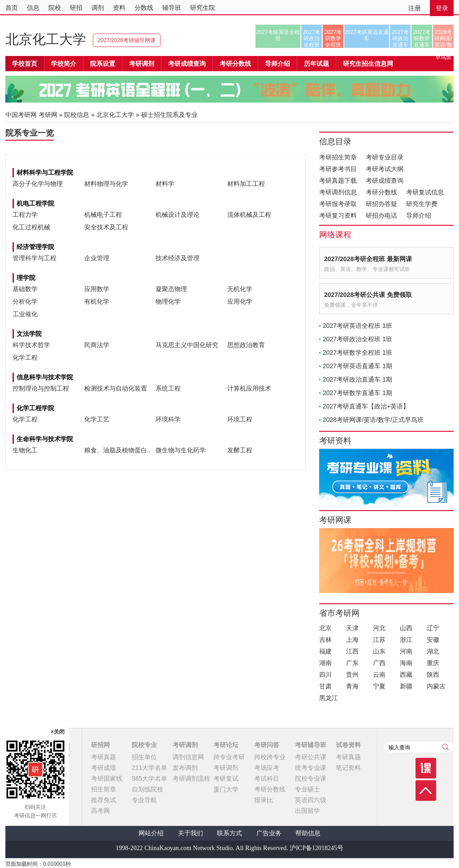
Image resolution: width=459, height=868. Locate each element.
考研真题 (104, 757)
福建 (325, 651)
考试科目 (267, 778)
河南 (406, 651)
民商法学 (97, 345)
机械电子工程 (103, 215)
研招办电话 (381, 215)
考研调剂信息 (338, 192)
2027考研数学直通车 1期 (357, 393)
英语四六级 (311, 800)
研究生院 (203, 8)
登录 (442, 8)
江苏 (379, 640)
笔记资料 (348, 768)
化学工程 (25, 357)
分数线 (144, 8)
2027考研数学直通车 (422, 39)
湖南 (325, 663)
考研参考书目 (338, 169)
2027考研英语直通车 (367, 35)
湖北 (433, 651)
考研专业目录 (385, 157)
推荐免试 (104, 800)
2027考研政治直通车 (401, 39)
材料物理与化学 (106, 184)
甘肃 (325, 686)
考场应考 (267, 768)
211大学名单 (149, 768)
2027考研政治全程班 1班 (357, 339)
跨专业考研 (229, 757)
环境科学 (168, 419)
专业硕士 (307, 789)
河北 (379, 628)
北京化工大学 (46, 39)
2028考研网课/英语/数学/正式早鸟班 (443, 39)
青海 (352, 686)
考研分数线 (381, 192)
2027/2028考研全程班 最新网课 (368, 259)
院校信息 (77, 115)
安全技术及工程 (106, 227)
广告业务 (269, 833)
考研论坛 (226, 745)
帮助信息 (308, 833)
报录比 (264, 800)
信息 (33, 8)
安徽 (433, 640)
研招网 (100, 745)
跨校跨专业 (270, 757)
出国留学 (307, 811)
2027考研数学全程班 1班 (357, 352)
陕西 (433, 675)
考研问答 (267, 745)
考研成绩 (104, 768)
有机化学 (97, 301)
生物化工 (25, 450)
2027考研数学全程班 (333, 39)
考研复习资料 (338, 215)
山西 (406, 628)
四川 (325, 675)
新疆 (406, 686)
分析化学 (25, 301)
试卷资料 (348, 745)
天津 (352, 628)
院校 (55, 8)
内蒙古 (436, 686)
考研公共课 (311, 757)
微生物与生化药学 (181, 450)
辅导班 (172, 8)
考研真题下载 (338, 180)
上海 (352, 640)
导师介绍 (277, 64)
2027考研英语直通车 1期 (357, 366)
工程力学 (25, 215)
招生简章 (104, 789)
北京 (325, 628)
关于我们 (191, 833)
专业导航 (144, 800)
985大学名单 (149, 778)
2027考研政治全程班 (312, 39)
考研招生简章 (338, 157)
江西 (352, 651)
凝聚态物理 (171, 289)
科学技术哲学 (31, 345)
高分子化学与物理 (38, 184)
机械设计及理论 (178, 215)
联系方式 (229, 833)
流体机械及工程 (249, 215)
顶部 (426, 791)
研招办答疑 (381, 204)
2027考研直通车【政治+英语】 (366, 406)
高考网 (100, 811)
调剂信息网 (188, 757)
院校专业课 (311, 778)
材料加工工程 (246, 184)
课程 (426, 768)
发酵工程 (240, 450)
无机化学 (240, 289)
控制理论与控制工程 (41, 388)
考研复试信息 (425, 192)
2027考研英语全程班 (278, 35)
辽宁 (433, 628)
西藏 (406, 675)
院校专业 (144, 745)
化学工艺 (97, 419)
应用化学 (240, 301)
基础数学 (25, 289)
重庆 (433, 663)
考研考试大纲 (385, 169)
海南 (406, 663)
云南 (379, 675)
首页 (12, 8)
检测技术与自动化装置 (116, 388)
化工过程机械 (31, 227)
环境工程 (240, 419)
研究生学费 (422, 204)
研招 (76, 8)
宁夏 (379, 686)
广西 (379, 663)
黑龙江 (329, 698)
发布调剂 (185, 768)
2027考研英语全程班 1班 (357, 326)
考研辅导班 (311, 745)
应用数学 (97, 289)
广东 (352, 663)
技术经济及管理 (178, 258)
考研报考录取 (338, 204)
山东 (379, 651)
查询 (446, 747)
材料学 (165, 184)
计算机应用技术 (249, 388)
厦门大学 (226, 789)
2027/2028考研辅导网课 (127, 40)
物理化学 (168, 301)
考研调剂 (142, 64)
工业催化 (25, 314)
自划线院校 (147, 789)
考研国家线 (107, 778)
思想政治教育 (246, 345)
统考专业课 (311, 768)
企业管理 (97, 258)
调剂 (98, 8)
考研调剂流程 (191, 778)
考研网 (48, 115)
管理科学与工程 (35, 258)
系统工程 (168, 388)
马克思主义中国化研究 (187, 345)
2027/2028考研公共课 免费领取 (368, 295)
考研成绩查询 (385, 180)
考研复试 (226, 778)
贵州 (352, 675)
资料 (119, 8)
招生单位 (144, 757)
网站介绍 (151, 833)
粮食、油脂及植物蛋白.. (117, 450)
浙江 (406, 640)
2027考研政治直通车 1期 (357, 379)
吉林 (325, 640)
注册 (415, 8)
